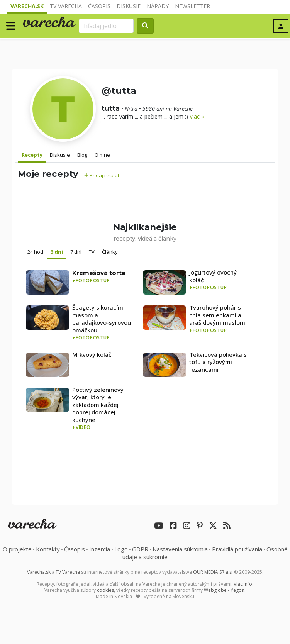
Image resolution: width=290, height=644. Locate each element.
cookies (105, 590)
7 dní (76, 252)
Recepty (32, 155)
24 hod (35, 252)
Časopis (99, 6)
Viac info (243, 584)
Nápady (158, 6)
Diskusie (129, 6)
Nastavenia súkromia (180, 549)
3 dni (57, 252)
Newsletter (192, 6)
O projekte (17, 549)
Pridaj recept (102, 175)
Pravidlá (237, 549)
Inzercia (100, 549)
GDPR (140, 549)
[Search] (106, 26)
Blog (82, 155)
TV (92, 252)
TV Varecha (66, 6)
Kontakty (48, 549)
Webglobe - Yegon (224, 590)
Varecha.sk (27, 6)
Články (110, 252)
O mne (102, 155)
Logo (121, 549)
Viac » (197, 116)
